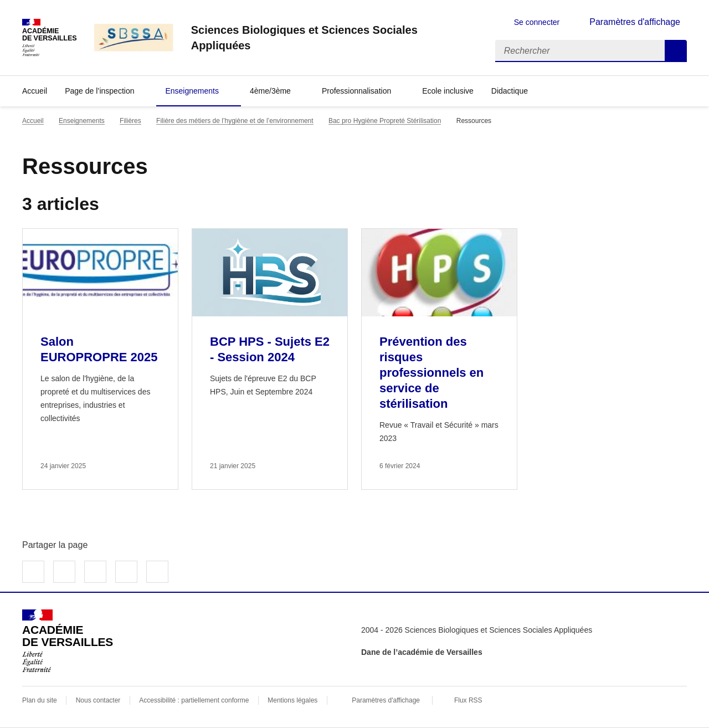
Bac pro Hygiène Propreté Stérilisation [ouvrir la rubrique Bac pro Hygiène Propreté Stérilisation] (385, 121)
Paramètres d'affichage (386, 700)
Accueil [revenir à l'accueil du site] (35, 91)
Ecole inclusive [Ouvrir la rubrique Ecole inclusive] (448, 91)
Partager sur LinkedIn (95, 572)
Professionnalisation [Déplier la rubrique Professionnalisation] (356, 91)
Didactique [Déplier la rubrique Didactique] (510, 91)
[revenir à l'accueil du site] (334, 38)
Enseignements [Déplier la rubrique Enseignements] (192, 91)
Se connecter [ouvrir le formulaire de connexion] (537, 22)
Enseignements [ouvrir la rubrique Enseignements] (82, 121)
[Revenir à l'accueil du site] (68, 641)
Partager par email (126, 572)
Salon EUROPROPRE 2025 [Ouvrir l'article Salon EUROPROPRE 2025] (99, 349)
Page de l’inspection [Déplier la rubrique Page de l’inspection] (99, 91)
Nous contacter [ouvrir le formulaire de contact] (98, 700)
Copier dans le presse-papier (157, 572)
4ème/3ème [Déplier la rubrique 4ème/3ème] (270, 91)
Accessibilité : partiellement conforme (194, 700)
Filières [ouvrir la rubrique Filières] (130, 121)
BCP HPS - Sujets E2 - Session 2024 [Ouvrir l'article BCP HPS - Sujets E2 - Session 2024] (270, 349)
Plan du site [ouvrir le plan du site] (40, 700)
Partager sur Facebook (33, 572)
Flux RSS (468, 700)
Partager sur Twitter (64, 572)
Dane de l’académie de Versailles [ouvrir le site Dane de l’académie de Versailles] (422, 652)
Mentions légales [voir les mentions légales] (292, 700)
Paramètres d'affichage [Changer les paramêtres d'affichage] (635, 22)
